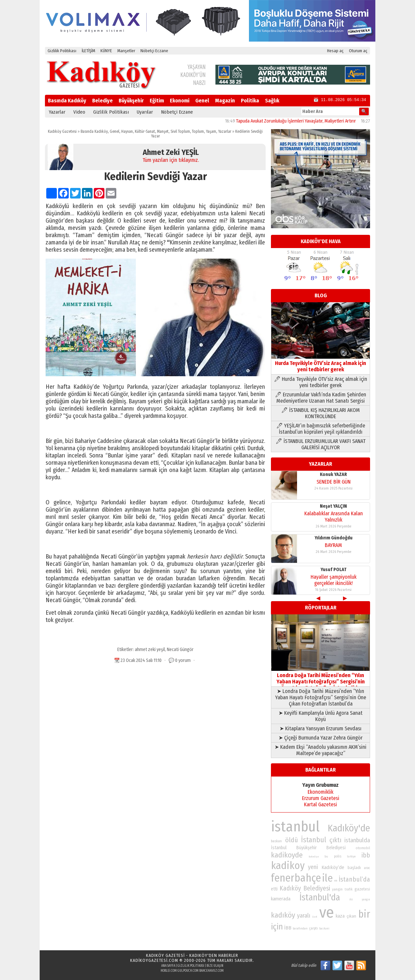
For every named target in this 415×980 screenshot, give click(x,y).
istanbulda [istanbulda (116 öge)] (357, 840)
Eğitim (157, 101)
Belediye (102, 101)
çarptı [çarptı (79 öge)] (313, 928)
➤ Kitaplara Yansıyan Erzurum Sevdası (321, 728)
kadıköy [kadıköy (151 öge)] (283, 915)
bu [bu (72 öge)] (326, 856)
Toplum (198, 131)
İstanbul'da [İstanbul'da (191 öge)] (320, 897)
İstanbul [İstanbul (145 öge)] (314, 840)
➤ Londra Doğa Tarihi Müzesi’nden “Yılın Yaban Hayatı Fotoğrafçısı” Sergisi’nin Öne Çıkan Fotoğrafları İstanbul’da (321, 697)
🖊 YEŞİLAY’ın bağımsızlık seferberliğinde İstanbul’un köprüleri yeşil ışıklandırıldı (321, 429)
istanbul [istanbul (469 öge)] (295, 827)
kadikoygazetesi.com (154, 960)
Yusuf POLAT (334, 570)
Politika (250, 101)
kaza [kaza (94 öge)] (340, 916)
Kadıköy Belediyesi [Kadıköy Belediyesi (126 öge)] (305, 888)
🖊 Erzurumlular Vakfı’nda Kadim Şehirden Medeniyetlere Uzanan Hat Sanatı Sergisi (321, 398)
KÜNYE (106, 51)
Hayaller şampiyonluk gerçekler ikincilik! (334, 580)
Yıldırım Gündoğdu (334, 538)
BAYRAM (333, 545)
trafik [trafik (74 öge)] (349, 889)
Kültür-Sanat (145, 131)
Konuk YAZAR (333, 474)
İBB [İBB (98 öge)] (288, 928)
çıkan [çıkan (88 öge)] (351, 916)
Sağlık (272, 101)
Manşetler (126, 51)
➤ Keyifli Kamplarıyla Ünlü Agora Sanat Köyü (321, 716)
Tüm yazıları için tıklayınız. (171, 160)
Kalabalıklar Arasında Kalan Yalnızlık (334, 517)
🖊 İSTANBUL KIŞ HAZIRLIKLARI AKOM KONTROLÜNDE (321, 413)
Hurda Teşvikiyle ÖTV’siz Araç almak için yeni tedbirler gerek (321, 363)
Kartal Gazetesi (321, 804)
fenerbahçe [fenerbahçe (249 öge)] (296, 878)
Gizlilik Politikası (62, 51)
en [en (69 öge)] (336, 881)
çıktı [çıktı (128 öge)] (335, 840)
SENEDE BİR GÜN (334, 482)
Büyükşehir (131, 101)
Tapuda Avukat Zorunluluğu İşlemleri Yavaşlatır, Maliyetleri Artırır (307, 121)
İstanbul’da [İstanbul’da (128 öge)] (354, 879)
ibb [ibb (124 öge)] (366, 855)
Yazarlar (57, 112)
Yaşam (211, 131)
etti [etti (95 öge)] (274, 889)
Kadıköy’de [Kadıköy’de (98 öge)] (333, 867)
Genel (202, 101)
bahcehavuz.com (211, 971)
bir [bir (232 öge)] (364, 914)
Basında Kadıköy (67, 101)
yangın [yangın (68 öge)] (366, 899)
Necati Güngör (180, 650)
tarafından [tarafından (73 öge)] (300, 928)
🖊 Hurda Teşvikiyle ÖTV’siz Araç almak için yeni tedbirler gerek (321, 382)
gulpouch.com (188, 971)
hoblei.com (169, 971)
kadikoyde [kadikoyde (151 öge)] (287, 855)
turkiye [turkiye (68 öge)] (351, 856)
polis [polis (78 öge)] (338, 856)
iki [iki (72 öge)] (351, 899)
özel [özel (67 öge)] (315, 917)
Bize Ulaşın (215, 966)
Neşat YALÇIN (333, 506)
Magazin (225, 101)
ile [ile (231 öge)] (327, 878)
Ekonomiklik (321, 792)
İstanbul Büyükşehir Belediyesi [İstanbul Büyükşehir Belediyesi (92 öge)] (308, 848)
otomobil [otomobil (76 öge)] (363, 848)
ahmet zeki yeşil (150, 650)
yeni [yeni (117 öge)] (313, 867)
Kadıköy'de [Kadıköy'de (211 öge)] (349, 828)
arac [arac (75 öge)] (367, 868)
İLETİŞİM (88, 51)
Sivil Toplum (180, 131)
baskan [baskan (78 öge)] (276, 841)
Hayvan (127, 131)
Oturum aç (358, 51)
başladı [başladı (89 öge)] (354, 868)
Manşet (163, 131)
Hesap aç (335, 51)
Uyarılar (145, 112)
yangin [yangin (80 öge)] (337, 889)
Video (79, 112)
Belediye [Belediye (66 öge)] (314, 857)
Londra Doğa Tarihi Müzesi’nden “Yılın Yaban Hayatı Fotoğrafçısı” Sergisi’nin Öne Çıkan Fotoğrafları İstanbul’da (321, 678)
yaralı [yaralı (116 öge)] (304, 916)
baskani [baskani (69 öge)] (324, 928)
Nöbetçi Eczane (154, 51)
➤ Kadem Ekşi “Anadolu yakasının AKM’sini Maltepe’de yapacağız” (321, 750)
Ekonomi (180, 101)
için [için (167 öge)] (277, 927)
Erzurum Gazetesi (321, 798)
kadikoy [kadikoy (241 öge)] (288, 866)
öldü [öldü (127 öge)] (292, 840)
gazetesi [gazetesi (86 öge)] (362, 889)
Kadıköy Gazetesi (62, 131)
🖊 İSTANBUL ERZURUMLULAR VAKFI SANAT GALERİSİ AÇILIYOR (321, 444)
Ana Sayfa (168, 966)
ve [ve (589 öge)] (327, 912)
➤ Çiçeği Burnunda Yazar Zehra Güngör (321, 738)
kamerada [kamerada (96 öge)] (281, 899)
